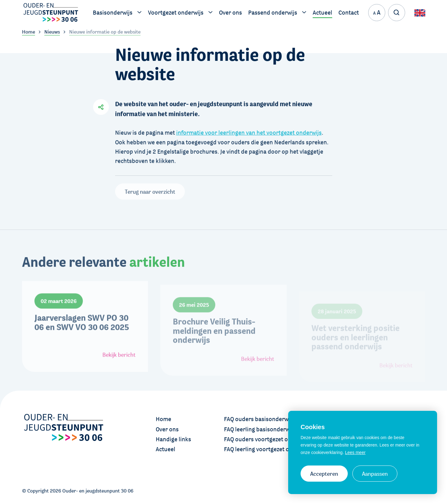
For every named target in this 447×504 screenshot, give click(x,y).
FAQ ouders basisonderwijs (259, 419)
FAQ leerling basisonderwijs (260, 429)
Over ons (167, 429)
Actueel (165, 449)
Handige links (173, 439)
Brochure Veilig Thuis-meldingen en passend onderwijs (214, 346)
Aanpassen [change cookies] (375, 474)
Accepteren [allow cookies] (324, 474)
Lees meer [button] (355, 452)
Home (163, 419)
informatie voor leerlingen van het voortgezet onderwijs (249, 131)
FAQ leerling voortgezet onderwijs (268, 449)
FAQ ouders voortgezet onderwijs (267, 439)
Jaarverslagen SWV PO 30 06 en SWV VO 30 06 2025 (82, 336)
